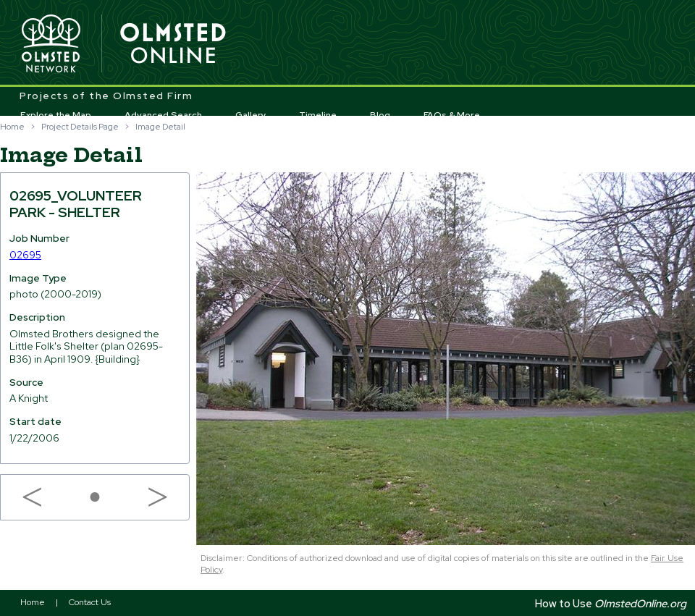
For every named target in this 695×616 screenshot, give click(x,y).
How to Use (611, 603)
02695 (25, 255)
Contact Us (90, 602)
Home (12, 127)
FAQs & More (452, 115)
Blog (380, 115)
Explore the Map (56, 115)
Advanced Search (163, 115)
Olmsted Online (174, 44)
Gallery (251, 115)
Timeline (318, 115)
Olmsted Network (51, 44)
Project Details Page (80, 127)
